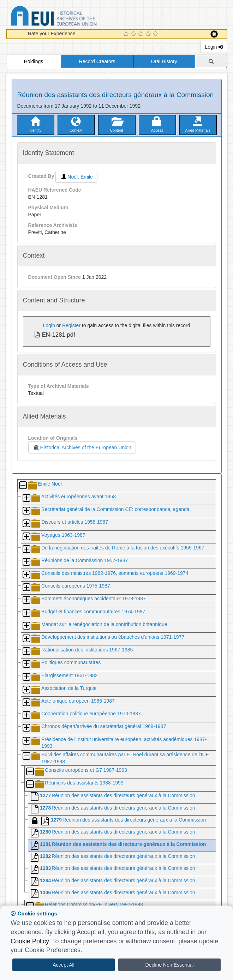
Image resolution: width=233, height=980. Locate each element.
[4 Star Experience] (149, 34)
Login (214, 47)
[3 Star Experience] (142, 34)
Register (71, 325)
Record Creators (97, 61)
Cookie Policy (30, 941)
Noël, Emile (76, 177)
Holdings (34, 61)
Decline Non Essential (170, 965)
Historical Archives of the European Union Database (74, 17)
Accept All (63, 965)
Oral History (164, 61)
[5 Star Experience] (157, 34)
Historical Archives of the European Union (82, 447)
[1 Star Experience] (127, 34)
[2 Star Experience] (134, 34)
